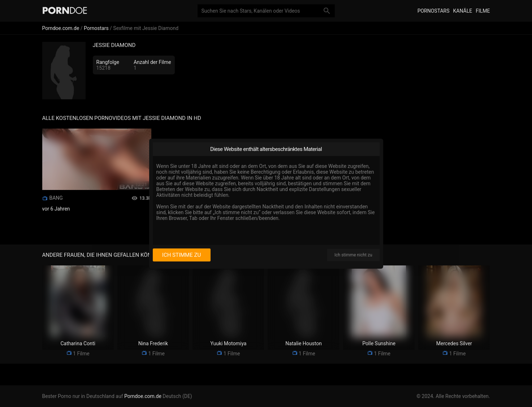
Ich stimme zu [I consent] (181, 255)
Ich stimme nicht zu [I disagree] (353, 255)
